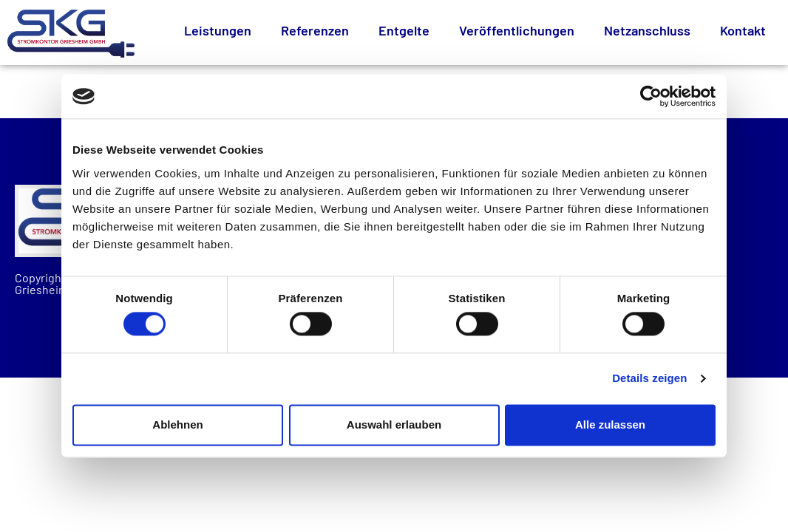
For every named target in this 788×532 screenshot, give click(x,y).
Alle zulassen (610, 424)
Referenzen (315, 30)
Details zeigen (649, 379)
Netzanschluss (647, 30)
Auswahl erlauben (394, 424)
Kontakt (743, 30)
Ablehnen (177, 424)
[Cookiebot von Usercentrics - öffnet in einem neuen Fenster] (651, 96)
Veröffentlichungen (517, 30)
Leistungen (218, 30)
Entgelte (404, 30)
